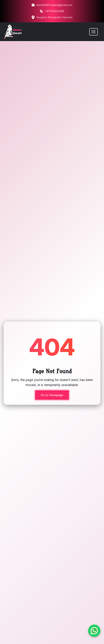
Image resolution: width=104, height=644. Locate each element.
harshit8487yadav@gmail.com (52, 5)
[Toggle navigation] (93, 32)
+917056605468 (52, 11)
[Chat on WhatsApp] (94, 631)
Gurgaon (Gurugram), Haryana (52, 17)
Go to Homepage (52, 395)
